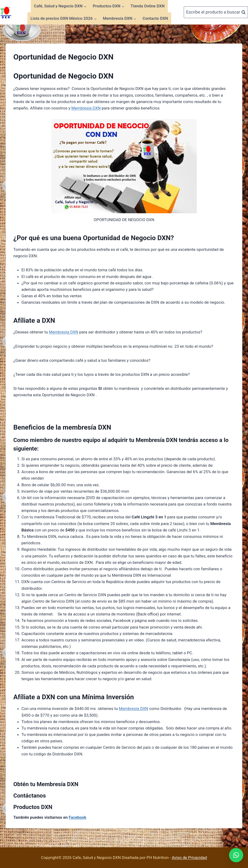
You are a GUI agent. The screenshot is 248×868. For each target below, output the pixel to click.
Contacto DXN (155, 18)
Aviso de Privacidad (189, 858)
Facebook (78, 817)
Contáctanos (30, 796)
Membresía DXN (86, 108)
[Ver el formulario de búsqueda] (216, 12)
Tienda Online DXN (148, 6)
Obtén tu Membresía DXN (46, 784)
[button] (236, 855)
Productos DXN (33, 807)
